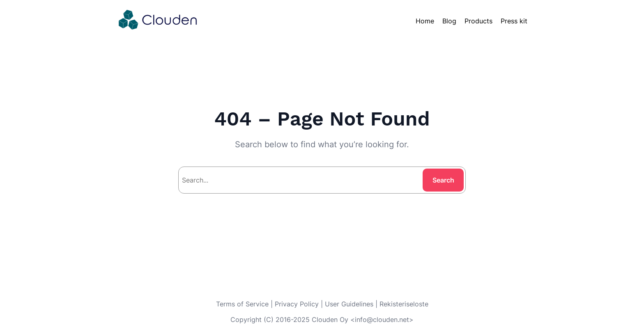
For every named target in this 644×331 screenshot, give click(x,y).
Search (443, 180)
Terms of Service (242, 304)
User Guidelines (349, 304)
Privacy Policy (297, 304)
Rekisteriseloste (404, 304)
